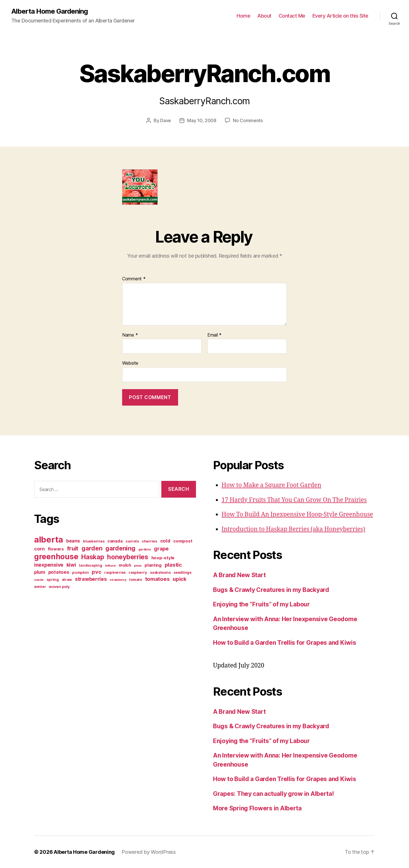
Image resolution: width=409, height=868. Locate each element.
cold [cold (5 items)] (165, 541)
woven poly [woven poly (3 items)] (59, 587)
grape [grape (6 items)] (161, 549)
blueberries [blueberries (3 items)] (94, 541)
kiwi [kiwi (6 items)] (71, 565)
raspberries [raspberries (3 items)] (115, 572)
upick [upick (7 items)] (180, 579)
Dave (166, 120)
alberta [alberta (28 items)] (49, 540)
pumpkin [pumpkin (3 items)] (80, 572)
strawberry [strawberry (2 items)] (118, 580)
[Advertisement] (70, 639)
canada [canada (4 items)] (115, 541)
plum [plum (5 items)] (40, 572)
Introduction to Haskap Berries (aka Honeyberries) (293, 529)
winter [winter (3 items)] (40, 587)
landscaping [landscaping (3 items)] (90, 565)
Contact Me (292, 16)
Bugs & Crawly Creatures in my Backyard (271, 590)
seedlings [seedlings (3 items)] (182, 572)
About (264, 16)
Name (130, 335)
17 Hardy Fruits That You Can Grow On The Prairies (294, 500)
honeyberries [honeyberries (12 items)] (128, 557)
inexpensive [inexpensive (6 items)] (49, 565)
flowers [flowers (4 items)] (56, 549)
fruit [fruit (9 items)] (73, 548)
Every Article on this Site (340, 16)
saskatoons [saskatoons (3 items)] (160, 572)
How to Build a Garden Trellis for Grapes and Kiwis (285, 643)
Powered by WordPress (149, 852)
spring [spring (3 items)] (53, 579)
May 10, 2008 (202, 120)
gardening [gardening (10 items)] (120, 548)
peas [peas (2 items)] (138, 566)
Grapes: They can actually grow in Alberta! (274, 794)
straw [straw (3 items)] (67, 579)
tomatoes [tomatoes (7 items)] (157, 579)
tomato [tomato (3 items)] (135, 579)
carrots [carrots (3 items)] (132, 541)
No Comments (248, 120)
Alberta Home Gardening (50, 11)
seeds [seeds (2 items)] (39, 580)
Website (130, 363)
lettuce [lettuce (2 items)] (110, 566)
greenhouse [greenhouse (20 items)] (56, 556)
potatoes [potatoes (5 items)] (59, 572)
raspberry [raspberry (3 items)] (138, 572)
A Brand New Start (239, 575)
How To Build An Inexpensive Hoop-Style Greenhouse (297, 515)
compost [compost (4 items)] (183, 541)
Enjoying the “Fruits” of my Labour (261, 604)
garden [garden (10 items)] (92, 548)
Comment (134, 279)
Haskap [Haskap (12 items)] (93, 557)
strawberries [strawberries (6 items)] (91, 579)
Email (214, 335)
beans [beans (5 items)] (73, 541)
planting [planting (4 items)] (153, 565)
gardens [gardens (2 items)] (145, 549)
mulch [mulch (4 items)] (125, 565)
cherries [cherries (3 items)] (149, 541)
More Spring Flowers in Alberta (257, 808)
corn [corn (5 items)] (39, 549)
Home (243, 16)
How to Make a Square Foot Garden (271, 485)
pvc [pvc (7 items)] (96, 572)
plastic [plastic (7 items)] (173, 565)
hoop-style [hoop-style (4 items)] (163, 558)
